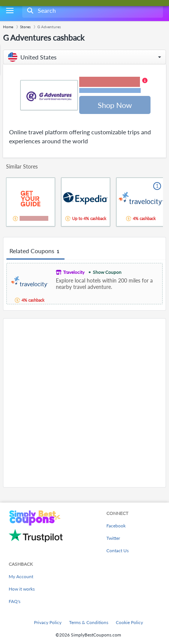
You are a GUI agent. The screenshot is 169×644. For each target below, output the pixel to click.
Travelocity (74, 272)
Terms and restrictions (110, 90)
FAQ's (15, 601)
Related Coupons (35, 251)
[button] (84, 57)
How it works (22, 589)
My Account (21, 576)
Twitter (113, 538)
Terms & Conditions (89, 622)
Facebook (116, 526)
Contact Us (118, 551)
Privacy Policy (48, 622)
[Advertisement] (84, 403)
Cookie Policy (129, 622)
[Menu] (10, 11)
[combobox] (92, 11)
